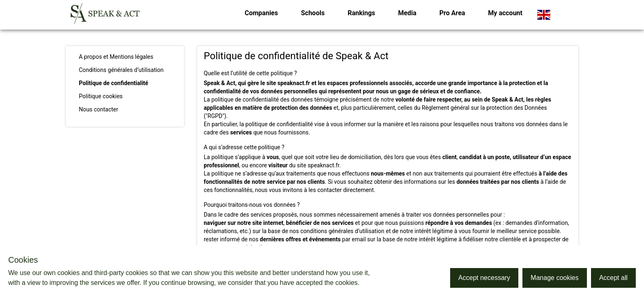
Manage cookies (555, 278)
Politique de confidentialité (114, 83)
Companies (261, 13)
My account (505, 13)
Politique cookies (101, 96)
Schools (313, 13)
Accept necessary (484, 278)
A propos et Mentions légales (116, 57)
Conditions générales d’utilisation (121, 70)
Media (407, 13)
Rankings (361, 13)
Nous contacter (99, 109)
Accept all (613, 278)
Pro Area (452, 13)
